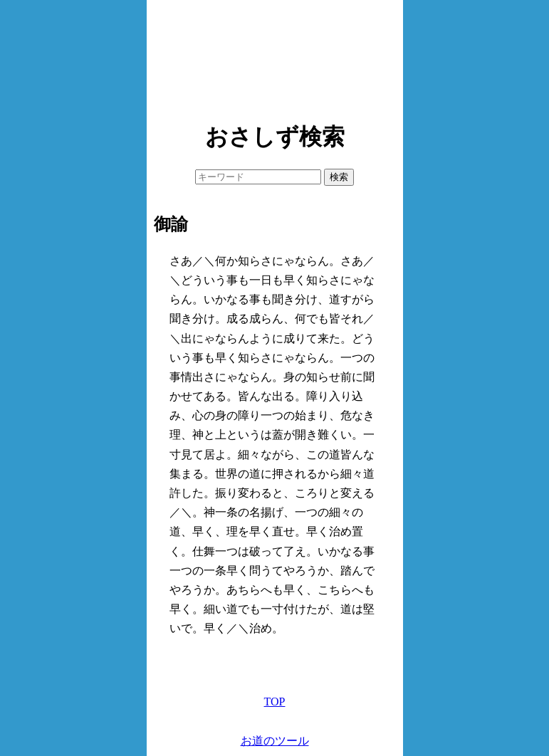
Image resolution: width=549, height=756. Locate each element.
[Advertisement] (275, 57)
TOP (275, 702)
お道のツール (275, 741)
